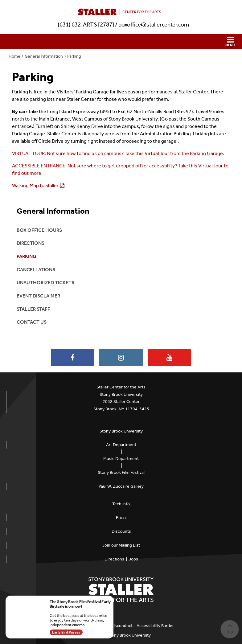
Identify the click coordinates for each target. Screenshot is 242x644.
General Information (44, 56)
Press (121, 517)
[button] (121, 42)
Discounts (121, 531)
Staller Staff (33, 309)
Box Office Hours (39, 230)
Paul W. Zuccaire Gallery (121, 486)
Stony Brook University (121, 431)
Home (14, 56)
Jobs (133, 559)
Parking (74, 56)
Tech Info (121, 504)
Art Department (121, 445)
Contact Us (32, 322)
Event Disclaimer (38, 296)
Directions (31, 243)
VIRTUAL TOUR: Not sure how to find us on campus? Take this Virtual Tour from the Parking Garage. (119, 153)
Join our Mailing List (121, 545)
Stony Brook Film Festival (121, 472)
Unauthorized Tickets (45, 283)
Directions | (117, 559)
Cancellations (36, 270)
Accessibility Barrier (155, 626)
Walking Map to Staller (35, 185)
